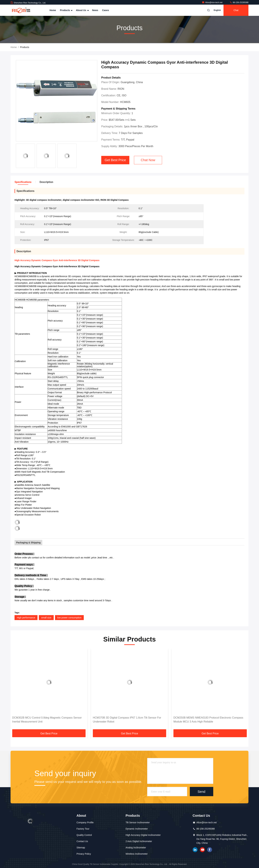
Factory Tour (83, 829)
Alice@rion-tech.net (212, 2)
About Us (82, 10)
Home (53, 10)
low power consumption (69, 618)
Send (201, 791)
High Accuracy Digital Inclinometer (143, 835)
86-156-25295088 (239, 2)
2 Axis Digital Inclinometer (139, 841)
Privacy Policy (84, 854)
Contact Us (82, 841)
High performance (26, 618)
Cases (105, 10)
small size (46, 618)
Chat (236, 10)
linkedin (195, 850)
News (95, 10)
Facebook (210, 850)
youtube (202, 850)
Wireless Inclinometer (137, 854)
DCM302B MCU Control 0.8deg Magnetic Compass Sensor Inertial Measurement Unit (47, 720)
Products (66, 10)
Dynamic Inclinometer (137, 829)
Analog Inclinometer (136, 848)
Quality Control (84, 835)
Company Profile (85, 822)
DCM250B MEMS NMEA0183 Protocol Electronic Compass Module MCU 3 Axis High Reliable (208, 720)
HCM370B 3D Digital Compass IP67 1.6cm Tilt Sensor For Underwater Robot (127, 720)
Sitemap (81, 848)
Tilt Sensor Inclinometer (138, 822)
